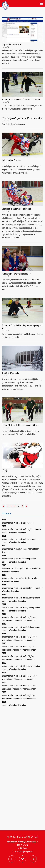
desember (22, 533)
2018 (4, 565)
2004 (4, 702)
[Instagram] (33, 859)
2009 (4, 653)
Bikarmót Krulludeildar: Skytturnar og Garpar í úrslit (22, 327)
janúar (5, 523)
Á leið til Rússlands (10, 373)
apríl (21, 523)
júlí (31, 529)
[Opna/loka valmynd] (41, 4)
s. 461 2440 (23, 848)
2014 (4, 604)
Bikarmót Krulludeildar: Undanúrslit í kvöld (20, 425)
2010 (4, 643)
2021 (4, 536)
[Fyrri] (3, 506)
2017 (4, 575)
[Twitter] (23, 859)
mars (16, 523)
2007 (4, 673)
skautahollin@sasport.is (23, 851)
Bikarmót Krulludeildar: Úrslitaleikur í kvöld (21, 100)
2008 (4, 663)
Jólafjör (5, 470)
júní (28, 523)
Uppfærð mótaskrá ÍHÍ (12, 45)
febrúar (11, 523)
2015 (4, 594)
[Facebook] (12, 859)
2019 (4, 555)
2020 (4, 546)
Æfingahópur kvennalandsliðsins (16, 274)
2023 (4, 520)
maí (24, 523)
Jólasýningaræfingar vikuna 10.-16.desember (22, 118)
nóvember (13, 533)
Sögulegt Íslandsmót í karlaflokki (17, 209)
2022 (4, 526)
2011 (4, 634)
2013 (4, 614)
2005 (4, 692)
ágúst (32, 523)
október (5, 533)
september (37, 529)
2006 (4, 682)
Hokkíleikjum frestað (11, 160)
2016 (4, 585)
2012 (4, 624)
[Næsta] (26, 506)
